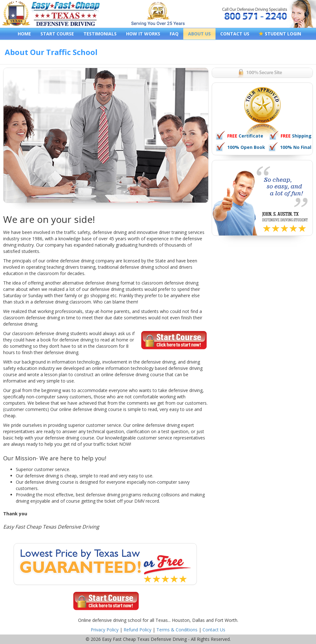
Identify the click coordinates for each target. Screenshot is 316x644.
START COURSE (57, 34)
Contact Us (214, 630)
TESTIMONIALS (100, 34)
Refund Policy (137, 630)
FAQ (174, 34)
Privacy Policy (105, 630)
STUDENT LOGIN (280, 34)
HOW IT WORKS (143, 34)
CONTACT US (235, 34)
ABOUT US (199, 34)
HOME (24, 34)
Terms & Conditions (177, 630)
